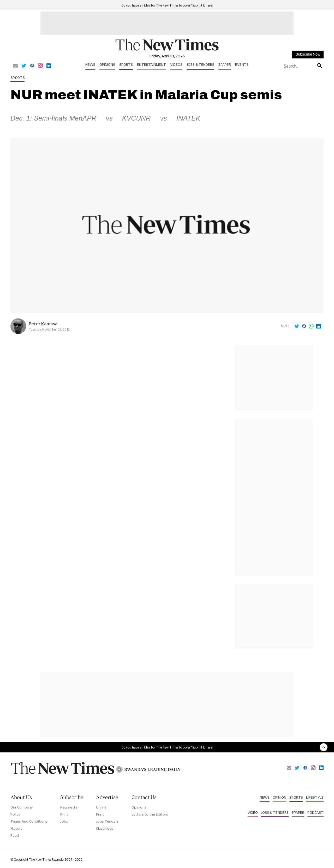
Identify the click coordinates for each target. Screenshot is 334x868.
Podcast (315, 812)
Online (101, 807)
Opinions (107, 64)
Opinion (279, 797)
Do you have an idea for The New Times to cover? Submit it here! (167, 5)
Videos (176, 64)
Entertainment (151, 64)
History (16, 828)
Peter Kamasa (43, 324)
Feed (15, 835)
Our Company (22, 807)
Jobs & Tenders (200, 64)
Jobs (64, 821)
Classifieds (105, 828)
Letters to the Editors (150, 814)
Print (64, 814)
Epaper (225, 64)
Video (253, 812)
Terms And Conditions (29, 821)
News (90, 64)
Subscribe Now (308, 54)
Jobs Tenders (107, 821)
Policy (15, 814)
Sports (126, 64)
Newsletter (70, 807)
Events (242, 64)
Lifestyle (315, 797)
